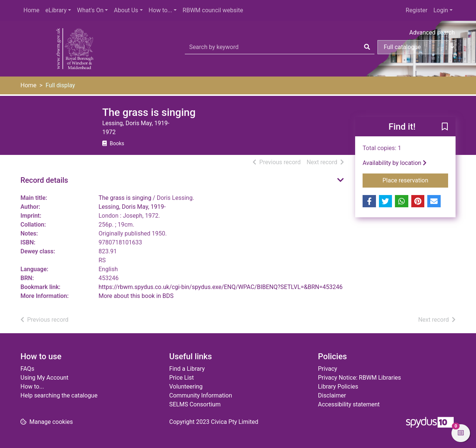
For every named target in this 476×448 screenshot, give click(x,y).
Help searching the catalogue (59, 395)
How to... (160, 10)
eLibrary (56, 10)
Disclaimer (332, 395)
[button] (445, 127)
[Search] (367, 47)
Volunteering (186, 387)
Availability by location (395, 163)
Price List (181, 378)
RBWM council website (213, 10)
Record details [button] (44, 180)
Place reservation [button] (416, 180)
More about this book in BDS (136, 296)
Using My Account (44, 378)
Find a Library (187, 369)
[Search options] (416, 47)
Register (417, 10)
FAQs (27, 369)
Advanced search (432, 33)
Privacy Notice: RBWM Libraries (359, 378)
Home (31, 10)
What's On (90, 10)
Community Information (201, 395)
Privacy (328, 369)
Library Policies (338, 387)
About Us (126, 10)
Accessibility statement (349, 404)
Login (440, 10)
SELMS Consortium (195, 404)
